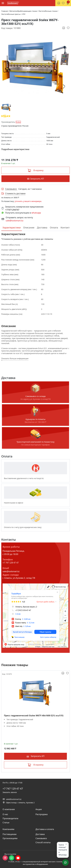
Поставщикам (10, 834)
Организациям (10, 838)
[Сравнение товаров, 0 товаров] (59, 3)
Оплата (54, 228)
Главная (5, 11)
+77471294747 (12, 210)
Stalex (18, 122)
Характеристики (12, 228)
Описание (29, 228)
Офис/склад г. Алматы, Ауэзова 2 (19, 803)
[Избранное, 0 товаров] (63, 3)
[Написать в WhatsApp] (65, 862)
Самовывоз (41, 838)
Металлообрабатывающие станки (24, 11)
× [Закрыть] (66, 844)
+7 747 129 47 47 (11, 563)
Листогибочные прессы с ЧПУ (13, 14)
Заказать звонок (10, 792)
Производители (10, 818)
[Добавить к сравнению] (64, 28)
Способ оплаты (43, 842)
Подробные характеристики (15, 149)
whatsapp (36, 213)
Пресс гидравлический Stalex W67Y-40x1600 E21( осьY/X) (34, 716)
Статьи (6, 823)
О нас (5, 814)
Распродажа (42, 814)
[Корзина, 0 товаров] (68, 3)
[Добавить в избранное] (68, 28)
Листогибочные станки (48, 11)
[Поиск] (52, 3)
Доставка (42, 228)
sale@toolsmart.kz (15, 221)
